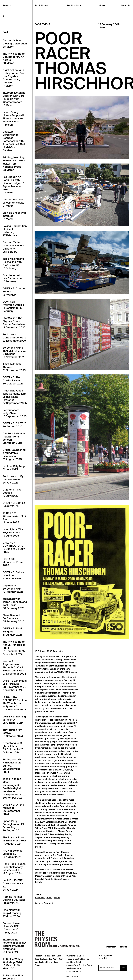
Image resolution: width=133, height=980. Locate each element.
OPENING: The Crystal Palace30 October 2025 (13, 380)
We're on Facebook (44, 903)
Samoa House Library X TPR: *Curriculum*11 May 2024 (11, 928)
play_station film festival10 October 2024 (13, 733)
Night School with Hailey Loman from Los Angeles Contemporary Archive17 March (14, 78)
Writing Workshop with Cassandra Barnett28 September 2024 (13, 766)
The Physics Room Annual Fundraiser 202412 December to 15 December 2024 (14, 648)
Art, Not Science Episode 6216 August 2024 (13, 854)
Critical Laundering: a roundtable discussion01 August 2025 (14, 455)
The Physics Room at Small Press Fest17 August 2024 (14, 841)
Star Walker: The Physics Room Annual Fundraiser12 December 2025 (14, 323)
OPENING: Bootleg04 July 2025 (14, 504)
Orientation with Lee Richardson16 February (12, 278)
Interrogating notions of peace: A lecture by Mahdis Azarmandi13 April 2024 (14, 946)
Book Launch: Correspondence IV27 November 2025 (14, 338)
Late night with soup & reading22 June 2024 (12, 913)
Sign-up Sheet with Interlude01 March (14, 216)
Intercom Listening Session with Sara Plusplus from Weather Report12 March (14, 99)
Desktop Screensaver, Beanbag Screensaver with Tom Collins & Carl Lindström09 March (14, 141)
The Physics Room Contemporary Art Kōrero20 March (14, 58)
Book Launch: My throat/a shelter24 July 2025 (13, 479)
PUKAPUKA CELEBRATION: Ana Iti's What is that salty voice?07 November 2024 (15, 703)
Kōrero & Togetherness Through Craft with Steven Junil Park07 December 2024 (14, 667)
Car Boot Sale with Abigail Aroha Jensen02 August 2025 (14, 438)
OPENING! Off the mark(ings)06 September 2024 (13, 809)
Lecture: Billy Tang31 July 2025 (14, 468)
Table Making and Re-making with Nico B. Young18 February (13, 263)
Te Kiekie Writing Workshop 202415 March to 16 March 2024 (13, 964)
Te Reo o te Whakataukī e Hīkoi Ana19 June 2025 (14, 518)
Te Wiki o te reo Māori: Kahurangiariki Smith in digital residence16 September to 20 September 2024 (14, 788)
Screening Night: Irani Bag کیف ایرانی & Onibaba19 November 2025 (14, 352)
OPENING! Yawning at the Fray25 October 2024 (14, 720)
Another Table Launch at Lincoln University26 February (13, 247)
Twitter (57, 898)
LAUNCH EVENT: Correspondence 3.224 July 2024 (13, 885)
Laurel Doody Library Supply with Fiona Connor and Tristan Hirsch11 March (14, 118)
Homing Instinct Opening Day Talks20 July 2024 (14, 900)
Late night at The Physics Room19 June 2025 (13, 533)
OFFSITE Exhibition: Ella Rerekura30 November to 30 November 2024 (15, 685)
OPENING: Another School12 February (14, 292)
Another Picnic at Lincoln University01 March (13, 203)
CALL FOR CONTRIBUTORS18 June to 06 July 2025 (14, 547)
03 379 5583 (72, 976)
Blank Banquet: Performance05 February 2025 (13, 618)
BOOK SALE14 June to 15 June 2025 (14, 562)
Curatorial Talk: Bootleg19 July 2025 (12, 493)
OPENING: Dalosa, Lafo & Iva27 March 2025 (14, 575)
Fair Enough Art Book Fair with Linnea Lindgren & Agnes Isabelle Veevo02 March (14, 185)
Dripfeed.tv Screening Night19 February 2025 (13, 589)
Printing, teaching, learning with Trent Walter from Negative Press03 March (14, 164)
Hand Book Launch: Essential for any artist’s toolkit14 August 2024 (14, 869)
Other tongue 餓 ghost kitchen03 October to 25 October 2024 (13, 748)
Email (49, 898)
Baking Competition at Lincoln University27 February (15, 231)
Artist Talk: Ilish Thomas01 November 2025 (14, 367)
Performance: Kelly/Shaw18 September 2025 (15, 413)
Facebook (40, 898)
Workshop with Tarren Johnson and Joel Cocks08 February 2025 (15, 603)
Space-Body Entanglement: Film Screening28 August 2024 (14, 826)
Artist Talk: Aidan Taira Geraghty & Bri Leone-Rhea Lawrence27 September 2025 (15, 397)
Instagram (111, 947)
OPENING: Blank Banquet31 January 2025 (13, 632)
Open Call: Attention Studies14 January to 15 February (13, 306)
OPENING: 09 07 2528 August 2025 (14, 425)
